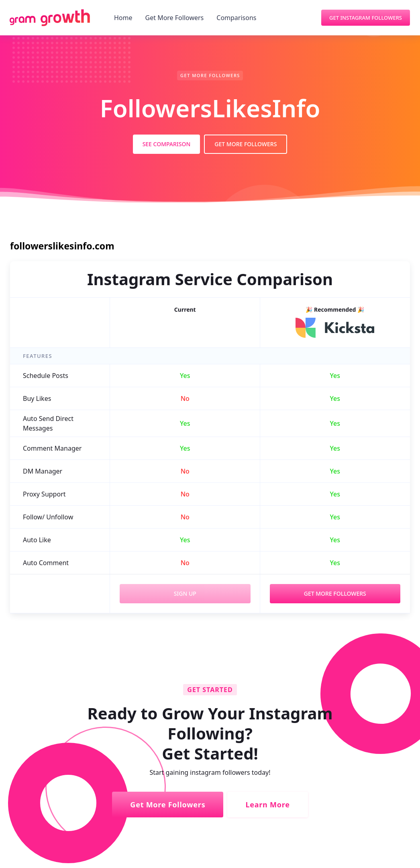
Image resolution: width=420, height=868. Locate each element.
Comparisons (236, 18)
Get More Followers (175, 18)
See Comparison (167, 144)
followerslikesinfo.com (62, 246)
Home (123, 18)
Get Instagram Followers (366, 18)
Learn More (267, 805)
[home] (50, 18)
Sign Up (185, 593)
